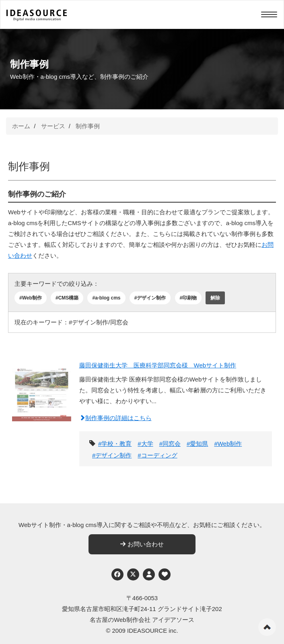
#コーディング (157, 455)
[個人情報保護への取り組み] (149, 574)
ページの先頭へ (267, 627)
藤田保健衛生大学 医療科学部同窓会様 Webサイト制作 (158, 365)
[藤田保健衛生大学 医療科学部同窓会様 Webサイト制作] (42, 406)
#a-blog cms (106, 298)
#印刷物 (188, 298)
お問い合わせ (142, 544)
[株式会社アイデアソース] (37, 15)
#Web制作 (31, 298)
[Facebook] (117, 574)
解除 (215, 298)
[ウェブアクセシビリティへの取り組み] (165, 574)
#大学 (145, 444)
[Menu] (269, 14)
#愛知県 (197, 444)
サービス (53, 126)
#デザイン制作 (150, 298)
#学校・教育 (115, 444)
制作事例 (88, 126)
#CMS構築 (67, 298)
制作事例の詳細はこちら (115, 418)
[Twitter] (133, 574)
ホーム (21, 126)
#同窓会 (170, 444)
